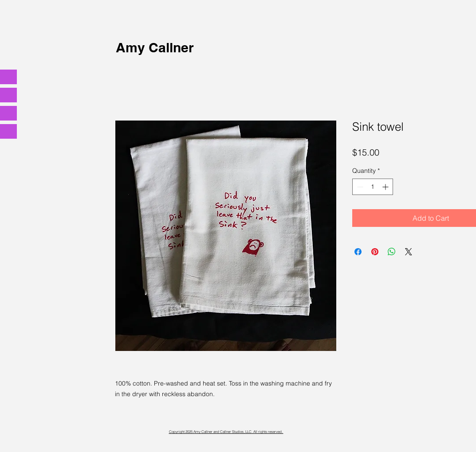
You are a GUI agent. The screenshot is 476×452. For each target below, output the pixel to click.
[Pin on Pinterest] (375, 252)
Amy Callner (155, 47)
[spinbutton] (373, 187)
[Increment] (386, 187)
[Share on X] (409, 252)
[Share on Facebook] (358, 252)
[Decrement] (359, 187)
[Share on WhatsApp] (392, 252)
